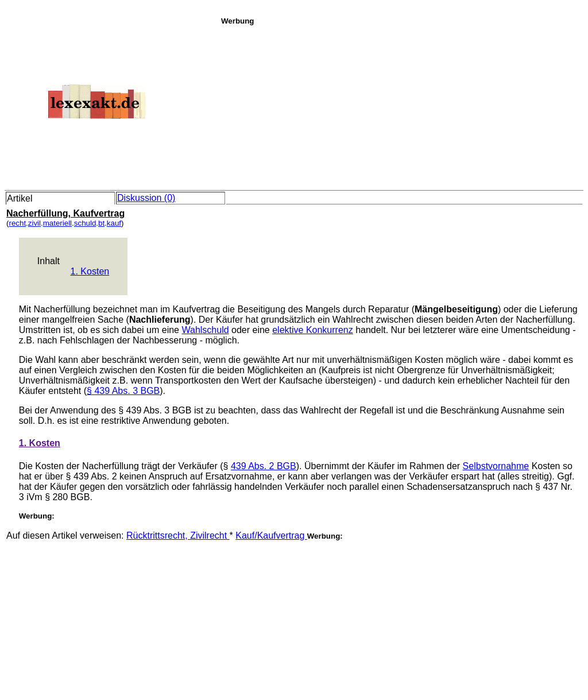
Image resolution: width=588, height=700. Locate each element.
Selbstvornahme (496, 466)
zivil (34, 223)
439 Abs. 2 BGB (264, 466)
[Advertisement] (401, 106)
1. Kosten (90, 271)
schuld (85, 223)
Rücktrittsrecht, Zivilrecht (178, 535)
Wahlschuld (205, 330)
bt (101, 223)
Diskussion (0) (146, 198)
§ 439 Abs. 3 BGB (123, 391)
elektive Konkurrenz (313, 330)
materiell (57, 223)
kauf (114, 223)
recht (17, 223)
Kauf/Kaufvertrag (271, 535)
